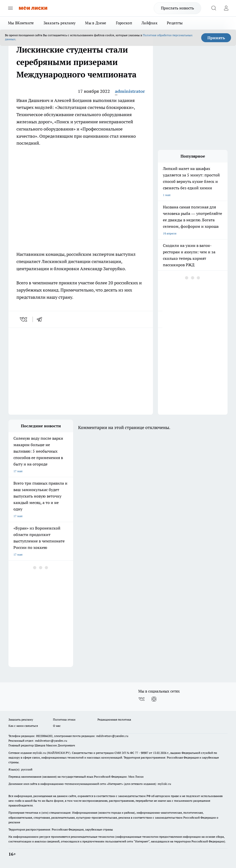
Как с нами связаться (23, 726)
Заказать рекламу (60, 23)
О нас (57, 726)
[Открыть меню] (10, 8)
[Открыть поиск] (214, 8)
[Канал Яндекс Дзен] (154, 699)
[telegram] (41, 319)
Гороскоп (124, 23)
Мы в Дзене (96, 23)
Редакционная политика (114, 719)
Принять (216, 38)
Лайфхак (149, 23)
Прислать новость (177, 8)
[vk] (24, 319)
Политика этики (64, 719)
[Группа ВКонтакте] (142, 699)
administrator (130, 91)
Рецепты (175, 23)
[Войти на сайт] (226, 8)
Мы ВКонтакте (21, 23)
